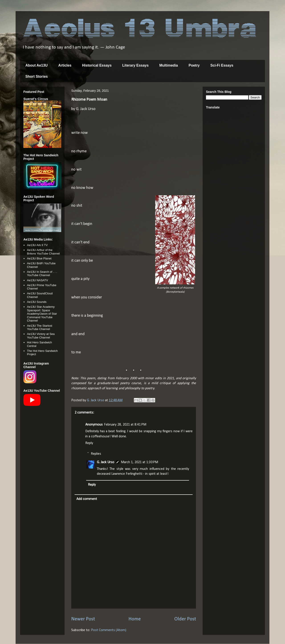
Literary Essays (135, 65)
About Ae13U (37, 65)
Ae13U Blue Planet (39, 258)
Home (135, 619)
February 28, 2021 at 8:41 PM (125, 425)
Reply (89, 443)
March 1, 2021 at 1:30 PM (139, 462)
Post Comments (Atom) (109, 630)
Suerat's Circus (36, 99)
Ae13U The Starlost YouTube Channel (40, 327)
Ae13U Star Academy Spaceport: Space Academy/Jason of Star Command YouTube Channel (42, 314)
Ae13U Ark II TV (37, 245)
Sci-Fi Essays (222, 65)
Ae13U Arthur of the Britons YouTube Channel (43, 252)
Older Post (185, 619)
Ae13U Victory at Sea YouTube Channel (41, 336)
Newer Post (83, 619)
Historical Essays (97, 65)
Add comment (87, 499)
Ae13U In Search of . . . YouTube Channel (42, 274)
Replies (96, 454)
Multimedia (169, 65)
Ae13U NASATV (37, 280)
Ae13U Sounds (37, 302)
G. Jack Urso (106, 462)
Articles (65, 65)
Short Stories (37, 76)
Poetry (194, 65)
